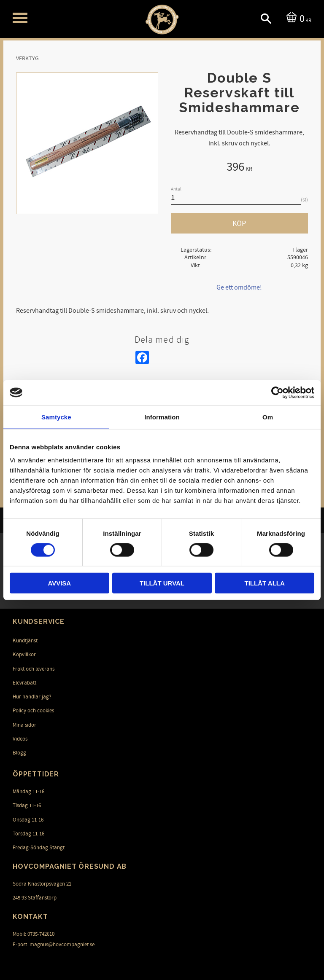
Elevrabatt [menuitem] (24, 683)
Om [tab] (268, 417)
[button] (20, 18)
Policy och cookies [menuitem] (33, 711)
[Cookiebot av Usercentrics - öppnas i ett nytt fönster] (277, 392)
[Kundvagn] (297, 18)
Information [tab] (162, 417)
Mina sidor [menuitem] (24, 725)
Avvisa (59, 583)
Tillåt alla (265, 583)
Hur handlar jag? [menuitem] (32, 697)
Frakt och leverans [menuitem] (34, 669)
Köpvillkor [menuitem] (24, 655)
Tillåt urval (162, 583)
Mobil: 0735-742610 (34, 934)
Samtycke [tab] (56, 417)
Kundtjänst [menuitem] (25, 641)
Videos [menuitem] (20, 739)
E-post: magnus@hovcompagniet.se (54, 945)
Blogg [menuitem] (19, 753)
